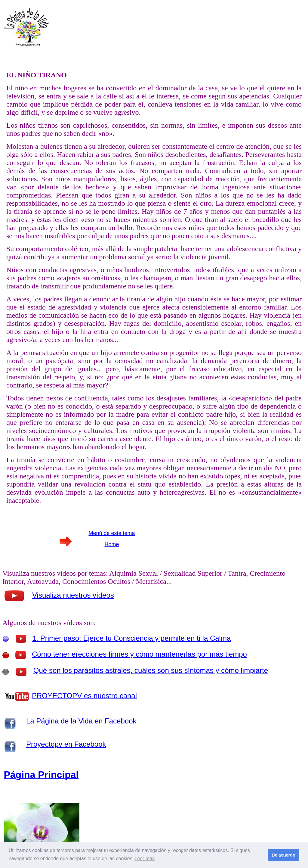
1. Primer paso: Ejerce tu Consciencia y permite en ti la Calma (131, 638)
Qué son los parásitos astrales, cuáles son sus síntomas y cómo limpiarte (151, 670)
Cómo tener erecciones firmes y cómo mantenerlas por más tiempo (139, 654)
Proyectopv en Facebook (66, 744)
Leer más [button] (145, 859)
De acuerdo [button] (283, 855)
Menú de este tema (112, 533)
